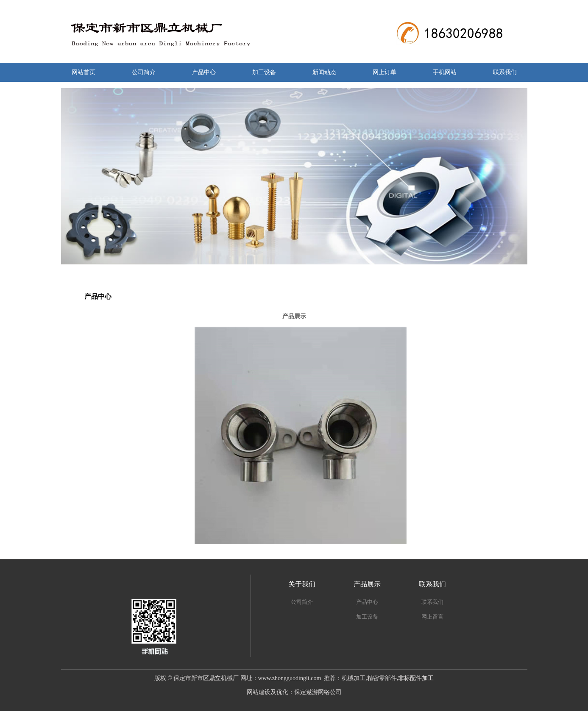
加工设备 (264, 72)
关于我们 (302, 584)
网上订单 (385, 72)
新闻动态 (324, 72)
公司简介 (144, 72)
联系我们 (505, 72)
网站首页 (84, 72)
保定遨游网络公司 (318, 692)
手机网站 (445, 72)
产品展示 (367, 584)
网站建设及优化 (268, 692)
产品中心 (204, 72)
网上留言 (432, 617)
